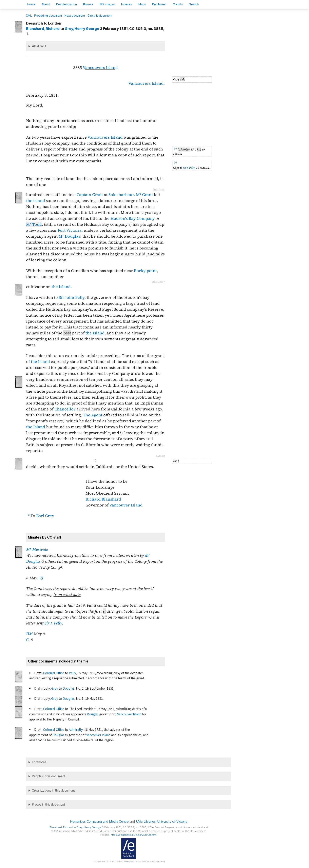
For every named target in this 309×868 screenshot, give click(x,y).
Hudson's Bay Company (132, 218)
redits (178, 4)
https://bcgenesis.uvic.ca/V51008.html (134, 835)
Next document (75, 16)
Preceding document (48, 16)
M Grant (144, 195)
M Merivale (37, 549)
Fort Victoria (70, 230)
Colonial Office (54, 673)
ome (31, 4)
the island (36, 201)
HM (29, 634)
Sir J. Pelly (189, 168)
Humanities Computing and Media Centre (99, 821)
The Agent (93, 415)
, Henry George (82, 29)
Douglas (69, 689)
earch (194, 4)
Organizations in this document (53, 790)
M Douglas (69, 236)
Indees (127, 4)
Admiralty (76, 730)
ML (29, 16)
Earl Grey (45, 516)
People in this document (49, 776)
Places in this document (48, 805)
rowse (88, 4)
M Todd (34, 224)
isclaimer (159, 4)
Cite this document (100, 16)
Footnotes (39, 762)
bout (46, 4)
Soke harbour (121, 195)
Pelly (72, 673)
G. (28, 640)
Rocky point (145, 271)
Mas (142, 4)
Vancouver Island (126, 505)
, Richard (43, 29)
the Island (61, 287)
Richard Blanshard (103, 499)
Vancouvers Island (146, 83)
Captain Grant (90, 195)
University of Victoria (172, 821)
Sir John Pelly (72, 297)
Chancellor (65, 409)
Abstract (39, 46)
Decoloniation (67, 4)
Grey (55, 689)
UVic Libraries (146, 821)
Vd (100, 68)
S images (107, 4)
